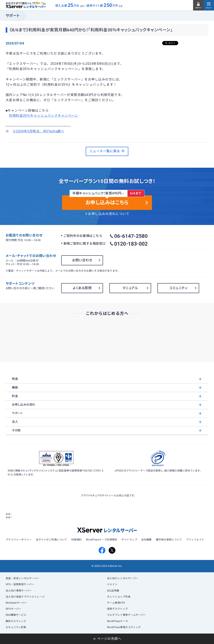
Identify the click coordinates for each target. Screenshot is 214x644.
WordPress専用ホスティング (124, 627)
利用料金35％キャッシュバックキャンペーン (44, 116)
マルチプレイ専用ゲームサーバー (127, 615)
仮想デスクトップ (117, 609)
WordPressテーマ (118, 621)
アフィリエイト (195, 540)
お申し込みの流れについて (109, 214)
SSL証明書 (113, 591)
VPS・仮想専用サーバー (20, 584)
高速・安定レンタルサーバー (23, 578)
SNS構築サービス (16, 615)
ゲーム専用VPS (116, 603)
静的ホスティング (16, 621)
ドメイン (112, 584)
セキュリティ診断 (16, 627)
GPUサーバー (13, 609)
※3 (82, 6)
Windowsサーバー (16, 603)
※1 (44, 4)
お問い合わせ (82, 260)
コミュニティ (178, 288)
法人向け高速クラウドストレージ (25, 597)
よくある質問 (82, 288)
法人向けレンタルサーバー (123, 578)
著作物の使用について (169, 540)
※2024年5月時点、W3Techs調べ (38, 131)
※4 (120, 6)
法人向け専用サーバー (19, 591)
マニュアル (130, 288)
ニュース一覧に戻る (107, 151)
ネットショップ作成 (119, 597)
